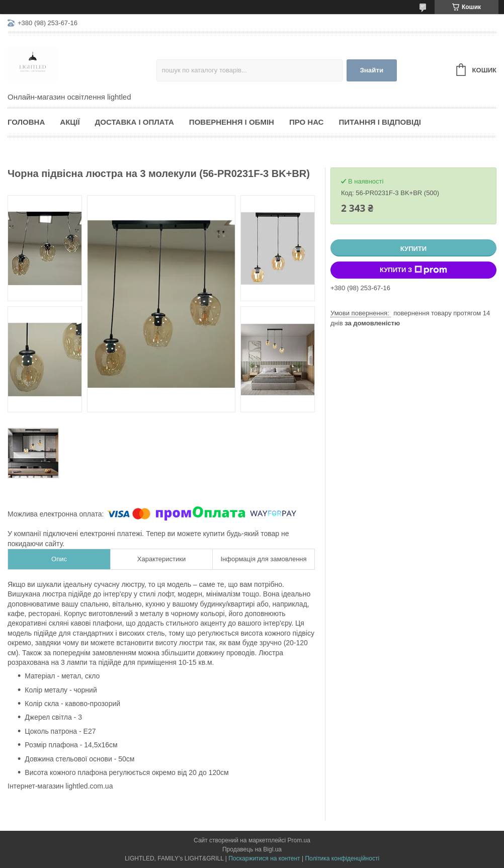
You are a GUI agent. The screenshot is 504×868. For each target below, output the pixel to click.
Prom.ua (299, 840)
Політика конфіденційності (342, 858)
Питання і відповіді (380, 122)
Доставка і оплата (135, 122)
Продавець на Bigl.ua (252, 849)
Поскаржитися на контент (264, 858)
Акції (70, 122)
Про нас (307, 122)
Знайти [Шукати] (371, 70)
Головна (26, 122)
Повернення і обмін (232, 122)
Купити (413, 249)
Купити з (413, 270)
